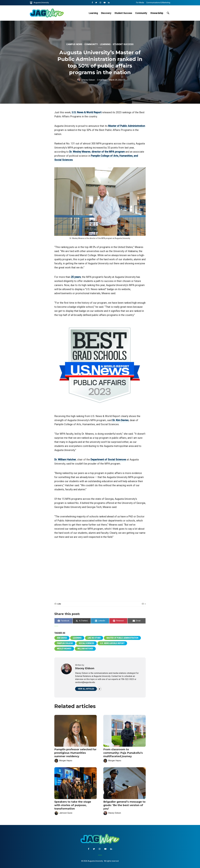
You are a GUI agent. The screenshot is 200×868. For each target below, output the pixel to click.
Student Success (123, 13)
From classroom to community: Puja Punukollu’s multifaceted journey (123, 753)
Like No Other (94, 638)
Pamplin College (65, 643)
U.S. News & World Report (87, 112)
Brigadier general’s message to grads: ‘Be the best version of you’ (124, 805)
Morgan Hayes (66, 761)
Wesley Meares (64, 649)
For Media (140, 3)
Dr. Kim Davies (120, 420)
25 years (76, 277)
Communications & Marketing (158, 3)
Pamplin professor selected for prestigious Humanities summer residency (75, 753)
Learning (93, 13)
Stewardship (157, 13)
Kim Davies (62, 638)
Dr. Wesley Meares (80, 152)
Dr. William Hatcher (65, 460)
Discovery (106, 13)
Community (141, 13)
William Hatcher (85, 649)
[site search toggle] (168, 13)
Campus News (74, 44)
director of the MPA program (108, 152)
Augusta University (39, 3)
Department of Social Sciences (108, 460)
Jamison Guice (66, 813)
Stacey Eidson (88, 80)
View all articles (86, 689)
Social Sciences (86, 643)
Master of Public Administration (127, 126)
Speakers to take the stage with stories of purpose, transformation (73, 805)
